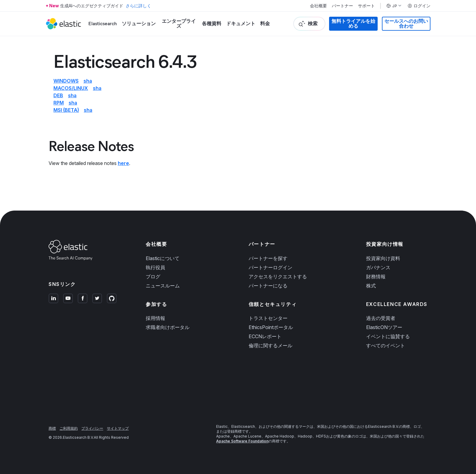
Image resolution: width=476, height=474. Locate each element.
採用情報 (155, 318)
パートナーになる (268, 286)
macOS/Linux (71, 88)
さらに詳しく (138, 6)
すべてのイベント (386, 345)
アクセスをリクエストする (278, 276)
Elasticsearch (103, 24)
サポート (366, 6)
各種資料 (212, 24)
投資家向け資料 (383, 258)
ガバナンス (378, 267)
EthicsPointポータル (271, 327)
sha (88, 81)
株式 (371, 286)
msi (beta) (66, 110)
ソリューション (139, 24)
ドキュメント (241, 24)
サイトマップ (118, 428)
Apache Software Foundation (242, 441)
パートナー (342, 6)
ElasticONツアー (384, 327)
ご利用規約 (69, 428)
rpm (59, 103)
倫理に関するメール (270, 345)
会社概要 (318, 6)
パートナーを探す (268, 258)
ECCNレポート (265, 336)
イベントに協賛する (388, 336)
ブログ (153, 276)
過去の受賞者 (381, 318)
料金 (265, 24)
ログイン (419, 6)
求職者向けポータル (168, 327)
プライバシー (92, 428)
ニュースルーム (163, 286)
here (123, 163)
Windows (66, 81)
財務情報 (376, 276)
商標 (52, 428)
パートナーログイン (270, 267)
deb (58, 95)
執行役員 (155, 267)
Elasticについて (163, 258)
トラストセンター (268, 318)
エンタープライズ (179, 24)
